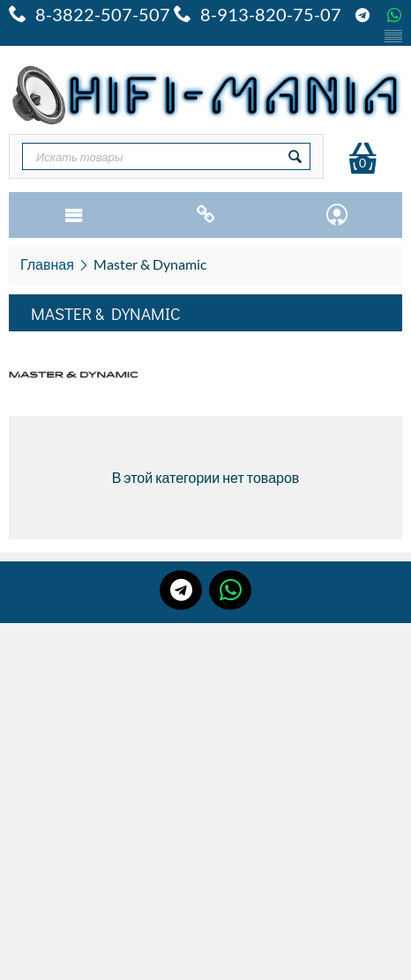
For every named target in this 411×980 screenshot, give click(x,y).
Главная (47, 264)
